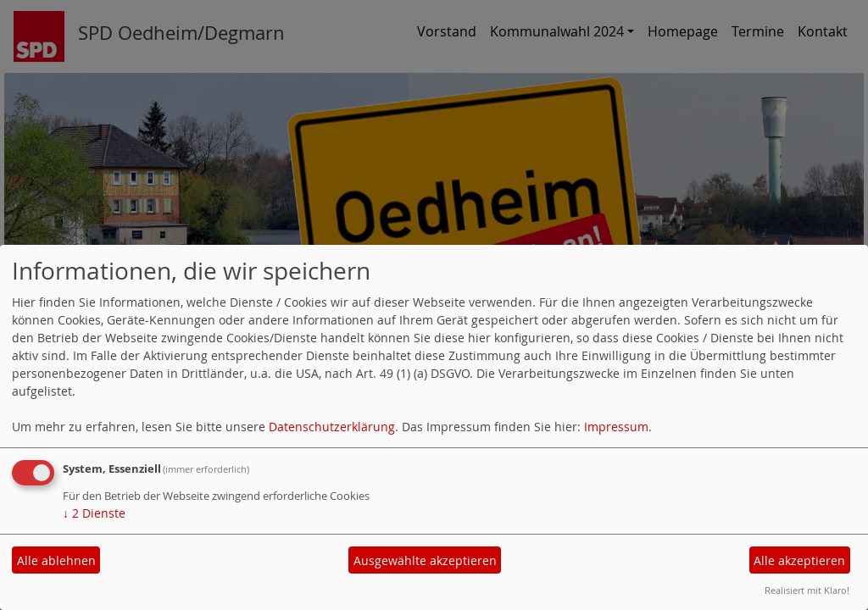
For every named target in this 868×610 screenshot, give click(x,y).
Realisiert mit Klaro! (807, 590)
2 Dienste (94, 513)
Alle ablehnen (56, 560)
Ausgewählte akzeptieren (425, 560)
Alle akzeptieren (799, 560)
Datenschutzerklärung (332, 427)
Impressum (616, 427)
